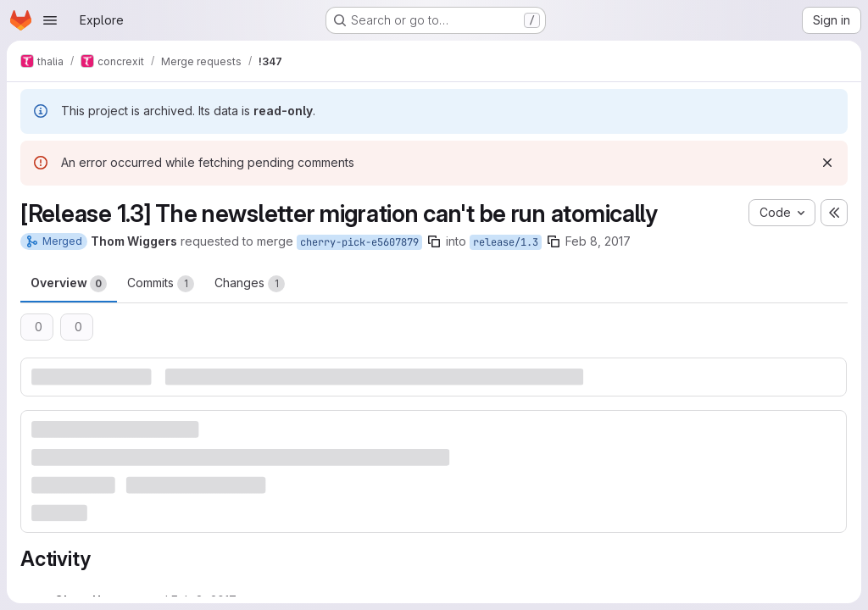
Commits (161, 284)
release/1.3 (506, 242)
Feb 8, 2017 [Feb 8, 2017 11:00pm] (598, 241)
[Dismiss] (827, 163)
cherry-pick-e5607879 (359, 242)
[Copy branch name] (434, 241)
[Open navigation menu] (50, 20)
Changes (250, 284)
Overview (69, 284)
